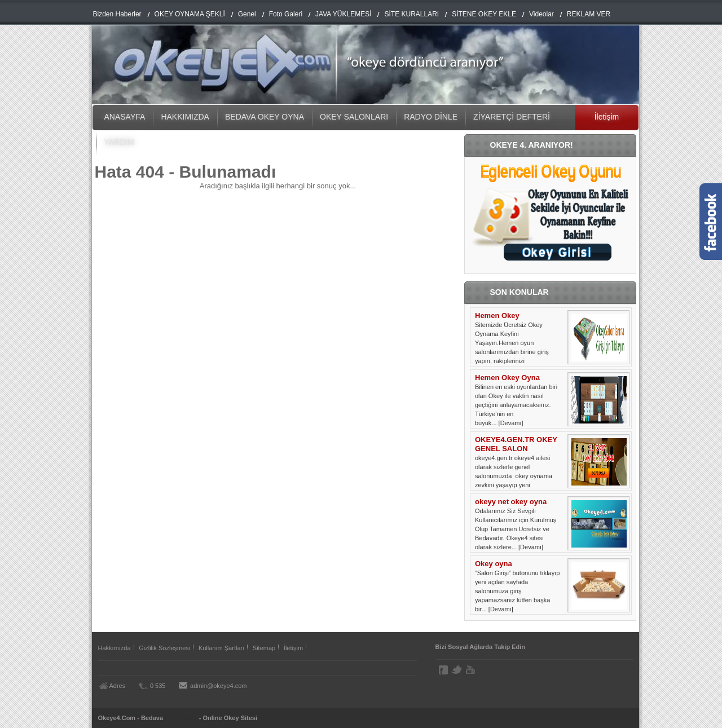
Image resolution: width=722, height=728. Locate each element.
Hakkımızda (115, 648)
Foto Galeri (286, 14)
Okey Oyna (181, 718)
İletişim (607, 117)
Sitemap (264, 648)
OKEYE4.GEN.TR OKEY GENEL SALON (516, 444)
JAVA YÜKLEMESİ (343, 14)
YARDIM (119, 142)
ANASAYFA (125, 117)
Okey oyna (494, 564)
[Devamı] (511, 423)
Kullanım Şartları (221, 648)
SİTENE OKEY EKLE (484, 14)
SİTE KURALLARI (411, 14)
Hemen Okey (497, 316)
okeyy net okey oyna (511, 502)
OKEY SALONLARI (354, 117)
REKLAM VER (589, 14)
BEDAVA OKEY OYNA (265, 117)
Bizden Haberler (117, 14)
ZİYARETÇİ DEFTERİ (512, 117)
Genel (247, 14)
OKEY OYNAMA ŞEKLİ (190, 14)
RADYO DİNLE (431, 117)
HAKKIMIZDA (185, 117)
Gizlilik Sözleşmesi (164, 648)
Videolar (541, 14)
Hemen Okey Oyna (507, 378)
